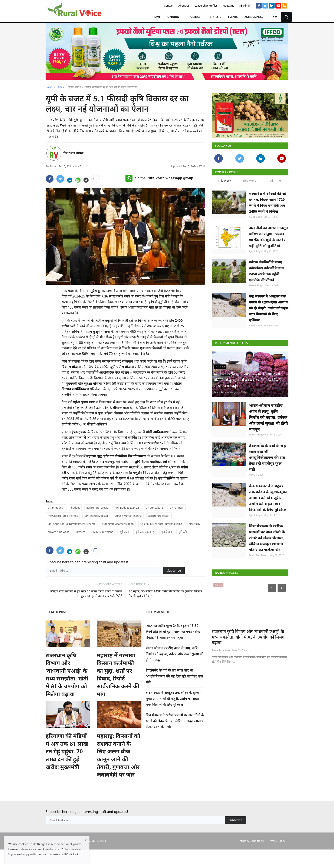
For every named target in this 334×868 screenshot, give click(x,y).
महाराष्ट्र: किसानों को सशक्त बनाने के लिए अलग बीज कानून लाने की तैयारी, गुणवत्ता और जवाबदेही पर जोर (118, 773)
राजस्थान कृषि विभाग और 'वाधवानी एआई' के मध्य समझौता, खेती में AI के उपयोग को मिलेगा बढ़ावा (67, 684)
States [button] (216, 17)
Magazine (228, 6)
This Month (250, 181)
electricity (194, 524)
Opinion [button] (175, 17)
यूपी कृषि (183, 532)
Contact (169, 6)
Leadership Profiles (206, 6)
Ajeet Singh (256, 217)
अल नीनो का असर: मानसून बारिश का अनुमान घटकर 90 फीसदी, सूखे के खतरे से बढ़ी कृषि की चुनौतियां (268, 237)
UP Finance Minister (96, 516)
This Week (225, 181)
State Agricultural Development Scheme (72, 524)
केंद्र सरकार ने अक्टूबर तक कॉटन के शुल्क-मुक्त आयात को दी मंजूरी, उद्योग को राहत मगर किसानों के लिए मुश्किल (173, 699)
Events (233, 17)
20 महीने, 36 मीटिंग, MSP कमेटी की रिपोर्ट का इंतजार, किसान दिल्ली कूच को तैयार (166, 593)
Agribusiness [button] (255, 17)
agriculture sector (159, 516)
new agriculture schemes (63, 516)
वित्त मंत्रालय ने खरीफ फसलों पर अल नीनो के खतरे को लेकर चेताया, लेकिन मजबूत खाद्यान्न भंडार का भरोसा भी (175, 721)
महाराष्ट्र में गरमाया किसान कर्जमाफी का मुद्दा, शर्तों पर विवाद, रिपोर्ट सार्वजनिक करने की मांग (118, 684)
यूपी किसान (167, 532)
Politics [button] (196, 17)
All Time (275, 181)
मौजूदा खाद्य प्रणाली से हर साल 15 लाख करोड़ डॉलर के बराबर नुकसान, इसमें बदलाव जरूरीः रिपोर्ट (86, 593)
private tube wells (58, 532)
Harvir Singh (256, 285)
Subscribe (174, 570)
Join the (159, 178)
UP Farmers (177, 508)
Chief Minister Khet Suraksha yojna (161, 524)
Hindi (246, 6)
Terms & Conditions (251, 859)
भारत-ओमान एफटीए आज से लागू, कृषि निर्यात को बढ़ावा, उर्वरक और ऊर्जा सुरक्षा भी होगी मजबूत (174, 654)
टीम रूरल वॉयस (73, 153)
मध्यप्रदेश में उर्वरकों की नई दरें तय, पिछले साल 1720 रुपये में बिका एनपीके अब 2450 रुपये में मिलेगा (267, 202)
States (60, 87)
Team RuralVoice (223, 392)
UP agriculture (154, 508)
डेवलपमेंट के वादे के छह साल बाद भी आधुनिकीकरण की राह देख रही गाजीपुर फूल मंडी (174, 676)
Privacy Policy (276, 859)
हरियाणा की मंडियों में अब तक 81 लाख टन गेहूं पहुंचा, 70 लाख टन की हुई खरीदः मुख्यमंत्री (67, 770)
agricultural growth (98, 508)
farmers (80, 532)
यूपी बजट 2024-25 (145, 532)
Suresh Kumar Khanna (128, 516)
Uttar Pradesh (56, 508)
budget (75, 508)
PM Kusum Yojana (103, 532)
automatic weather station (118, 524)
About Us (184, 6)
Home (157, 17)
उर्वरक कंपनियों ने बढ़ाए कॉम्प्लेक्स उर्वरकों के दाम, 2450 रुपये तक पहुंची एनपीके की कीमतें (267, 271)
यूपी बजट (124, 532)
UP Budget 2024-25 (128, 508)
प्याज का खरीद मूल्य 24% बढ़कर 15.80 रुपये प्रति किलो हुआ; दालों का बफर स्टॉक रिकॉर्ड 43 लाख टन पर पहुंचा (173, 632)
